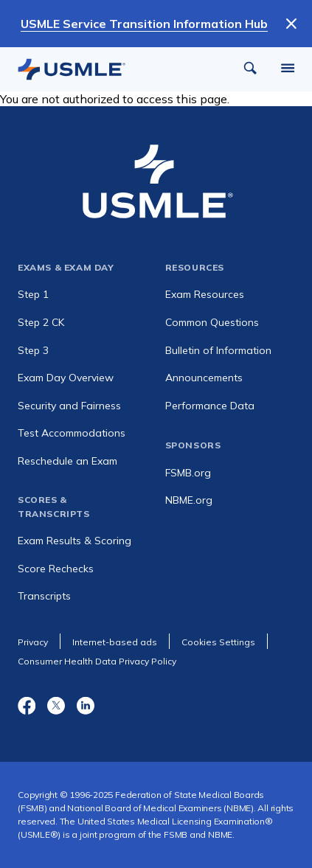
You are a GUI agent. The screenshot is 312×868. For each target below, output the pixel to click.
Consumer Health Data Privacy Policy (97, 661)
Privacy (33, 642)
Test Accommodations (72, 433)
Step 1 (33, 294)
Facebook (27, 705)
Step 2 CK (41, 322)
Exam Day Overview (66, 378)
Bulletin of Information (218, 350)
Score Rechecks (56, 569)
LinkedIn (86, 705)
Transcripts (44, 596)
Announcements (204, 378)
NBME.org (189, 500)
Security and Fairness (69, 406)
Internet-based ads (115, 642)
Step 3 (33, 350)
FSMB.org (188, 473)
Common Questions (212, 322)
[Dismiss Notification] (291, 24)
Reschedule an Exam (67, 461)
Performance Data (210, 406)
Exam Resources (205, 294)
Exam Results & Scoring (74, 541)
